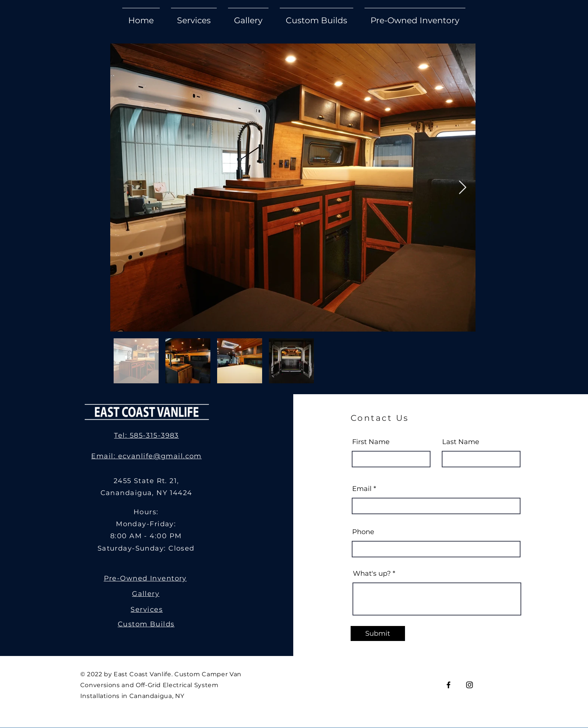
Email (362, 489)
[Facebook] (448, 685)
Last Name (461, 442)
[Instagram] (469, 685)
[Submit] (378, 633)
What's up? (372, 573)
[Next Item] (463, 188)
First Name (371, 442)
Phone (363, 532)
